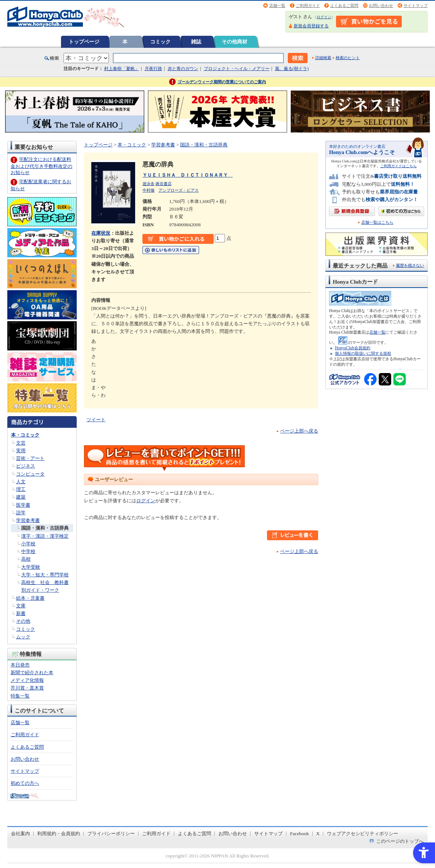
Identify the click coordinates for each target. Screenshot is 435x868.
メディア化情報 (27, 680)
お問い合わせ (381, 5)
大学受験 (31, 567)
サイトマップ (416, 5)
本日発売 (20, 665)
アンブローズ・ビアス (179, 190)
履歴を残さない (410, 265)
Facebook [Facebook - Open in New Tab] (299, 834)
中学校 (28, 551)
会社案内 (20, 834)
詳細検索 (323, 58)
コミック (160, 42)
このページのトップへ (400, 841)
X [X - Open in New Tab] (318, 834)
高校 (26, 559)
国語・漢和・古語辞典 (45, 528)
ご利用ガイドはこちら (398, 166)
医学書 (23, 505)
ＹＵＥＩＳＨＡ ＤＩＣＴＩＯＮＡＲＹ (188, 175)
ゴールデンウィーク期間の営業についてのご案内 (222, 82)
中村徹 (148, 190)
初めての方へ (25, 783)
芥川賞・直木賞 (27, 688)
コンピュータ (30, 474)
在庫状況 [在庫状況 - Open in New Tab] (101, 233)
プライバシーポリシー (111, 834)
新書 (21, 613)
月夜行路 (153, 69)
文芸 (21, 443)
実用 (21, 451)
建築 (21, 497)
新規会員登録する (311, 26)
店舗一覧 (277, 5)
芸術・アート (30, 458)
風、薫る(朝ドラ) (292, 69)
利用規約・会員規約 (59, 834)
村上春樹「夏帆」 (122, 69)
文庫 (21, 606)
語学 (21, 513)
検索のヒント (348, 58)
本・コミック (25, 435)
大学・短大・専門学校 (45, 575)
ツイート (96, 420)
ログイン (324, 17)
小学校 (28, 544)
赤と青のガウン (183, 69)
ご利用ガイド (308, 5)
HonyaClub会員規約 (353, 348)
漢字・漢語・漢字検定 (45, 536)
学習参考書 (28, 520)
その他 (23, 621)
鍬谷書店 (164, 184)
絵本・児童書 (30, 598)
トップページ (84, 42)
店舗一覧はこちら (377, 222)
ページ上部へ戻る (299, 431)
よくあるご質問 (344, 5)
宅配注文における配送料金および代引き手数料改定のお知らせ (41, 166)
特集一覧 (20, 696)
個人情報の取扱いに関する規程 (363, 353)
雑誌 (196, 42)
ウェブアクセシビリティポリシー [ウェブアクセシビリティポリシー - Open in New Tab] (362, 834)
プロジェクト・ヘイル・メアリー (237, 69)
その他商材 (234, 42)
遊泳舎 (148, 184)
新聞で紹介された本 (32, 673)
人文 (21, 482)
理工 (21, 489)
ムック (23, 637)
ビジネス (26, 466)
